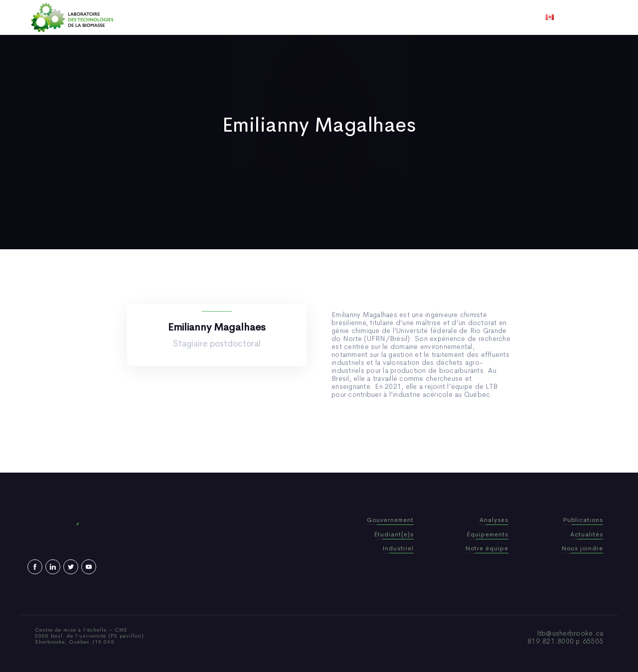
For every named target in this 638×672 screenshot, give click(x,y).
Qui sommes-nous (241, 17)
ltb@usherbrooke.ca (570, 633)
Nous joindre (443, 17)
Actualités (356, 17)
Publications (305, 17)
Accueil (186, 17)
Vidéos (397, 17)
